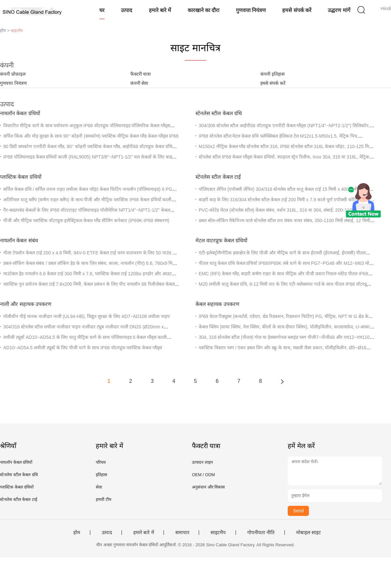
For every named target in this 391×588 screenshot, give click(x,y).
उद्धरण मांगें (339, 10)
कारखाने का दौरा (204, 10)
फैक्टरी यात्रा (141, 74)
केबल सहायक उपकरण (217, 304)
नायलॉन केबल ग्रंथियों (20, 113)
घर (102, 10)
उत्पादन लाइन (202, 462)
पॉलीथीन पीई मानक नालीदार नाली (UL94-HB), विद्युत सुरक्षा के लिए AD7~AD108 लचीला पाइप (87, 316)
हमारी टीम (104, 499)
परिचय (101, 462)
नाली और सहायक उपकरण (26, 304)
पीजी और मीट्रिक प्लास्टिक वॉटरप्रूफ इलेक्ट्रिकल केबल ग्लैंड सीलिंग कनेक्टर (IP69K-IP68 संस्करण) (86, 220)
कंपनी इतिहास (272, 74)
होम (77, 533)
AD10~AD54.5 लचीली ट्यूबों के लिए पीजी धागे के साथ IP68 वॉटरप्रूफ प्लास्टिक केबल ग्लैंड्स (83, 348)
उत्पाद (127, 10)
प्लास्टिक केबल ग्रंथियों (21, 177)
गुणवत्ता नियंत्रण (251, 10)
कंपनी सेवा (139, 83)
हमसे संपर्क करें (297, 10)
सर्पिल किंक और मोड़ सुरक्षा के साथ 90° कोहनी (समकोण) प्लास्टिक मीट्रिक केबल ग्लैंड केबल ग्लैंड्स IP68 (91, 136)
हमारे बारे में (160, 10)
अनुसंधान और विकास (208, 487)
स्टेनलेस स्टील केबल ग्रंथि (219, 113)
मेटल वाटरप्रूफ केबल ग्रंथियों (221, 241)
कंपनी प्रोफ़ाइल (13, 74)
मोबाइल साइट (309, 533)
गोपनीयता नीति (261, 533)
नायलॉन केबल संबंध (19, 241)
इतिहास (101, 475)
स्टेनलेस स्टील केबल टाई (218, 177)
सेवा (99, 487)
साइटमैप (218, 533)
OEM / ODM (203, 475)
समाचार (182, 533)
